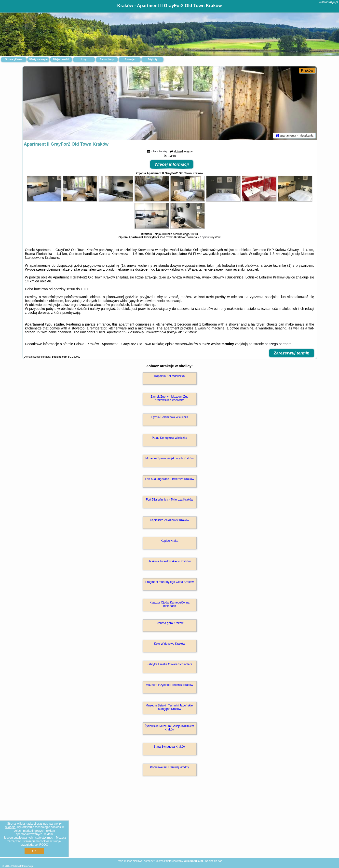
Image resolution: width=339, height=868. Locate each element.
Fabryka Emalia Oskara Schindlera (169, 664)
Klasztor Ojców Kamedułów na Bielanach (169, 604)
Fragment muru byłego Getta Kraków (169, 582)
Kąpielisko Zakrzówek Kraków (169, 520)
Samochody (107, 59)
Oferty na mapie (38, 59)
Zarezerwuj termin (292, 353)
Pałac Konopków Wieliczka (169, 438)
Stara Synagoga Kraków (169, 747)
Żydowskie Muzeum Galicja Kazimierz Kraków (169, 728)
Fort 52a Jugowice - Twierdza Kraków (170, 479)
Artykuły (152, 59)
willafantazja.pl (328, 2)
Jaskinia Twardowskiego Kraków (169, 561)
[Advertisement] (170, 822)
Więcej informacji (172, 164)
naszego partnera (278, 344)
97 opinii (203, 237)
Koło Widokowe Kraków (169, 644)
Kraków (307, 70)
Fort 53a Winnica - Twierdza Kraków (169, 500)
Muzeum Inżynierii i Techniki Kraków (169, 685)
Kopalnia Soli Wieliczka (169, 376)
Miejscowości (61, 59)
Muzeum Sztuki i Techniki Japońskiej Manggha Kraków (169, 707)
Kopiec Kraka (169, 541)
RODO (44, 845)
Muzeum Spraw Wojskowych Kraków (169, 458)
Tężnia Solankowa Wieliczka (169, 417)
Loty (84, 59)
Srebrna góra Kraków (169, 623)
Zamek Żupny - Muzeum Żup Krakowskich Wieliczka (169, 398)
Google (11, 827)
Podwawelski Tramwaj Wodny (169, 767)
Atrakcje (129, 59)
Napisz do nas (214, 861)
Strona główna (14, 59)
